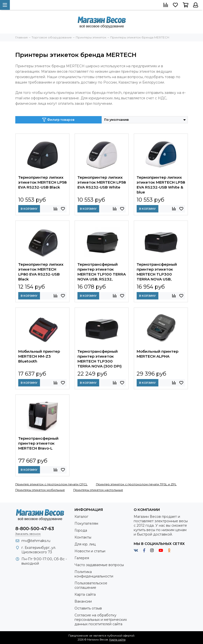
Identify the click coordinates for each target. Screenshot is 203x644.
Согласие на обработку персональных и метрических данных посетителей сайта (101, 620)
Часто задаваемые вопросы (99, 565)
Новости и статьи (90, 551)
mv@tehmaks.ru (36, 541)
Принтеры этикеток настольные (98, 490)
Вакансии (83, 601)
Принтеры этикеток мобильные (40, 490)
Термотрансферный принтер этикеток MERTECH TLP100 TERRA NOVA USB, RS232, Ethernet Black (102, 272)
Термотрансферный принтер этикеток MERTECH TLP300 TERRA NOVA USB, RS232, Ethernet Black (158, 272)
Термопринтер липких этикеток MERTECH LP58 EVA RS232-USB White (102, 182)
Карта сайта (85, 594)
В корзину (29, 209)
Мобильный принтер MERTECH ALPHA (157, 354)
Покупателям (86, 523)
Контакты (83, 537)
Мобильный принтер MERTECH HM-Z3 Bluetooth (39, 356)
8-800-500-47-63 (35, 529)
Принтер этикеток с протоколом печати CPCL (51, 484)
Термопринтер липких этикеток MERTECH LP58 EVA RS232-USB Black (42, 182)
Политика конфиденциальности (94, 574)
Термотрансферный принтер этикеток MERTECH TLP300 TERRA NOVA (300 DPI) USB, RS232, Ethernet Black (100, 359)
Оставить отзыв (88, 608)
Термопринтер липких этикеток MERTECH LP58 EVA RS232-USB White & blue (161, 185)
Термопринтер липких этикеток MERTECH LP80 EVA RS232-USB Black (41, 272)
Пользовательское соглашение (91, 585)
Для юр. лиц (85, 544)
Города (81, 530)
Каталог (81, 517)
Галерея (82, 558)
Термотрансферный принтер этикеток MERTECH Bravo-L (38, 443)
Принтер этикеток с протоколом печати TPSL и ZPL (136, 484)
